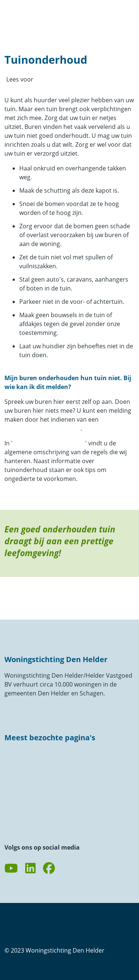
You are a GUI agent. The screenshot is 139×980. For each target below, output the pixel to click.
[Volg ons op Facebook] (49, 868)
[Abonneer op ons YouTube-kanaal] (11, 868)
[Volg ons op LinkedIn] (30, 868)
